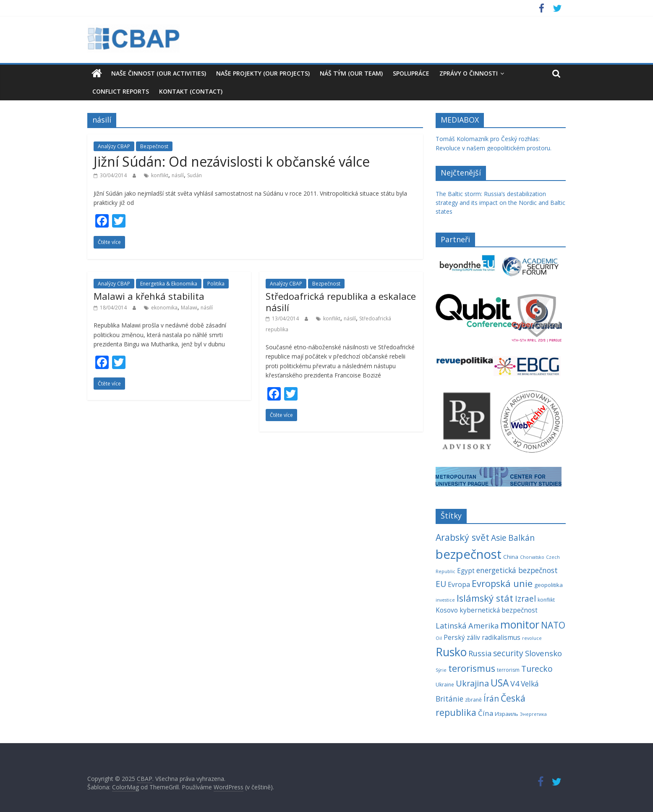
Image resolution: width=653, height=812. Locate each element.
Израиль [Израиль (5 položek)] (507, 714)
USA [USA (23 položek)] (500, 683)
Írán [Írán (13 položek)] (491, 698)
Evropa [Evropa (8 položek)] (459, 584)
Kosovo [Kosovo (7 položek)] (447, 610)
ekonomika (164, 308)
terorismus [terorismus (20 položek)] (472, 668)
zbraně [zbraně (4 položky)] (473, 700)
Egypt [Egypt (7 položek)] (466, 571)
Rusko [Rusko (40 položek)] (451, 652)
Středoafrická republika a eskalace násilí (341, 301)
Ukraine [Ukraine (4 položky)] (445, 685)
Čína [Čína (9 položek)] (486, 713)
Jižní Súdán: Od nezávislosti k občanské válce (232, 161)
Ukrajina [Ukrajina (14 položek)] (472, 683)
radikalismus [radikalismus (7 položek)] (501, 638)
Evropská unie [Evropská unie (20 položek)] (502, 583)
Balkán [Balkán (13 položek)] (521, 538)
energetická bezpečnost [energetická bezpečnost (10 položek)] (517, 570)
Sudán (195, 175)
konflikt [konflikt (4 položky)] (546, 600)
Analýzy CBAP (114, 146)
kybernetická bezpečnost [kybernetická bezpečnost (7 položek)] (499, 610)
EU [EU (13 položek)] (441, 584)
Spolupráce (411, 73)
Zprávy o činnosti (469, 73)
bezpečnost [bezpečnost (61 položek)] (469, 554)
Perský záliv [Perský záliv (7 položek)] (462, 638)
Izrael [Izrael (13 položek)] (525, 599)
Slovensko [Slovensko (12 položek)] (543, 653)
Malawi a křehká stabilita (149, 296)
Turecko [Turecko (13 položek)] (537, 669)
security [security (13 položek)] (508, 653)
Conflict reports (121, 91)
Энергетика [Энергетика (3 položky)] (533, 714)
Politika (216, 284)
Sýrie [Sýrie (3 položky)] (441, 670)
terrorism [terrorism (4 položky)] (508, 670)
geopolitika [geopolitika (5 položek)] (549, 585)
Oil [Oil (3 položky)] (439, 638)
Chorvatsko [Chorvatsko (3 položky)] (532, 557)
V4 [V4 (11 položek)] (515, 684)
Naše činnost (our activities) (159, 73)
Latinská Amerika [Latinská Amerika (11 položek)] (467, 626)
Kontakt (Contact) (191, 91)
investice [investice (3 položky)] (445, 600)
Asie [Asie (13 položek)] (499, 538)
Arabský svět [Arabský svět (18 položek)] (462, 537)
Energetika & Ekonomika (169, 284)
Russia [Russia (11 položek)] (480, 653)
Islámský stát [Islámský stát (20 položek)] (485, 598)
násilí (178, 175)
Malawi (189, 308)
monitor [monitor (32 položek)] (520, 624)
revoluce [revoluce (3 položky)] (532, 638)
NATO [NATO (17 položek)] (553, 625)
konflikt (160, 175)
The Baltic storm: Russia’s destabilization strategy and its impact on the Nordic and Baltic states (500, 203)
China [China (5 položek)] (511, 557)
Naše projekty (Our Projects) (263, 73)
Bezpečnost (154, 146)
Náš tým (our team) (351, 73)
